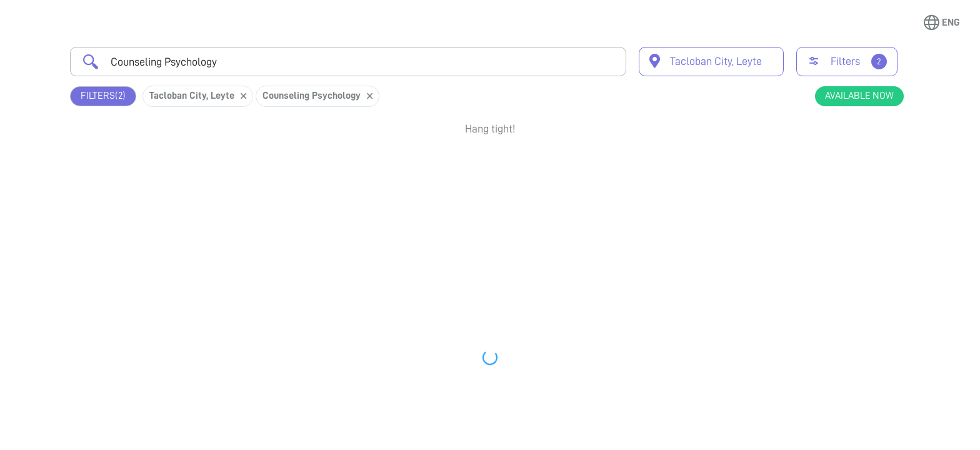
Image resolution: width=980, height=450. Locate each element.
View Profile (837, 216)
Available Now (859, 96)
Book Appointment (837, 171)
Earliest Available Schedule (508, 165)
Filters (103, 96)
